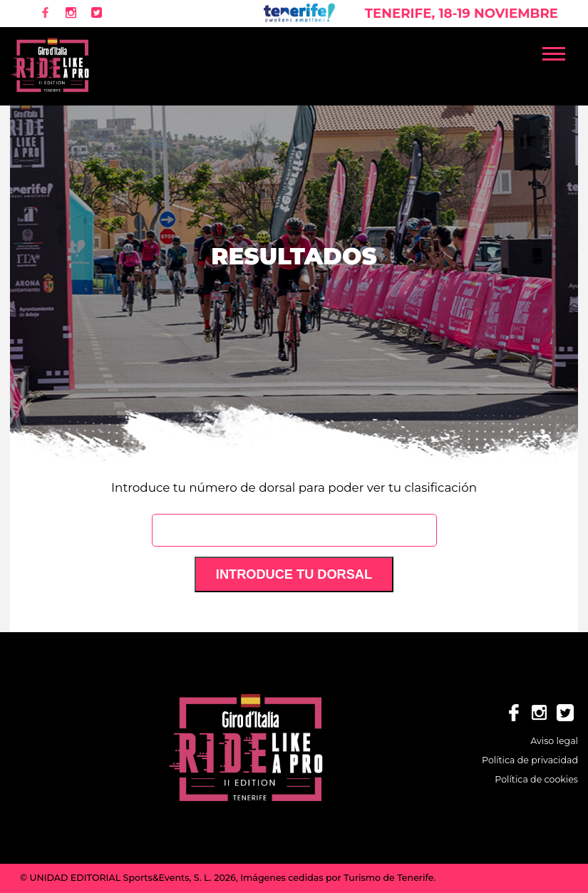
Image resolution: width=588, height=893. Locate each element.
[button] (560, 51)
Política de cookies (536, 779)
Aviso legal (554, 741)
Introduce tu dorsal (294, 574)
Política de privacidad (530, 760)
